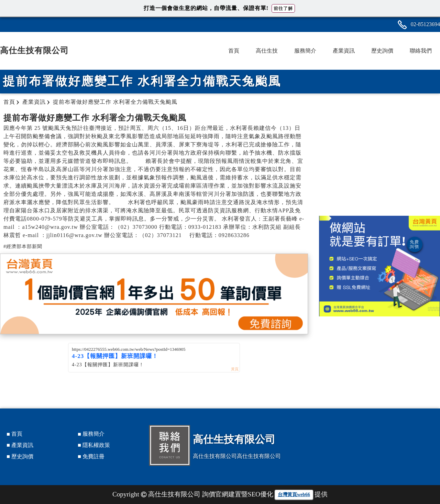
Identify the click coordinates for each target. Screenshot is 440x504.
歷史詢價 (382, 51)
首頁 (234, 51)
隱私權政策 (96, 445)
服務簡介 (305, 51)
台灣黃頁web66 (294, 495)
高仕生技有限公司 (34, 51)
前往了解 (283, 8)
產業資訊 (344, 51)
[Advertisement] (379, 161)
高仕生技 (267, 51)
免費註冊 (93, 456)
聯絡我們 (421, 51)
